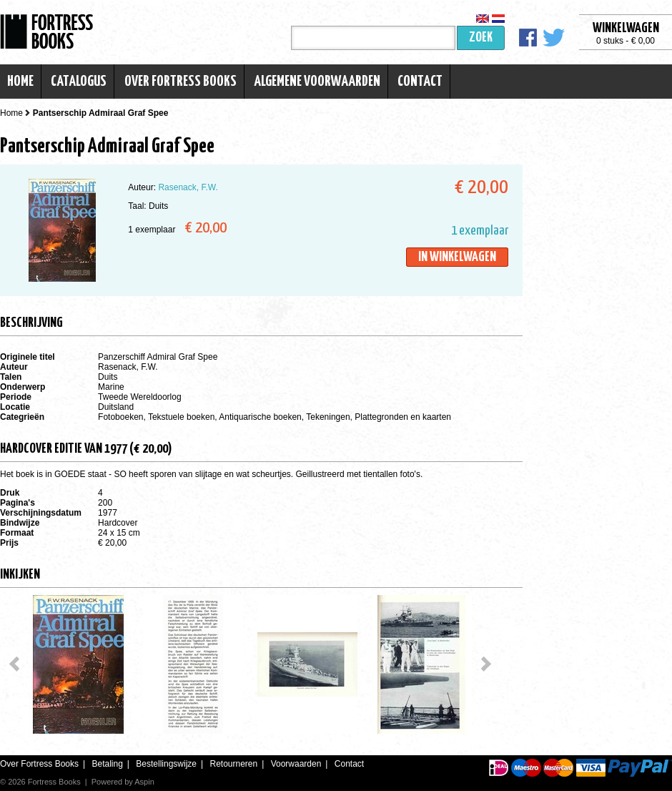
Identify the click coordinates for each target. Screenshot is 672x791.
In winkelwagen (457, 257)
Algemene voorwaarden (317, 82)
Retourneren (233, 764)
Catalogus (79, 82)
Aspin (144, 782)
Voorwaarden (296, 764)
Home (20, 82)
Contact (420, 82)
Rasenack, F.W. (188, 187)
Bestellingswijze (166, 764)
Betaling (107, 764)
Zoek (481, 38)
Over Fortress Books (181, 82)
